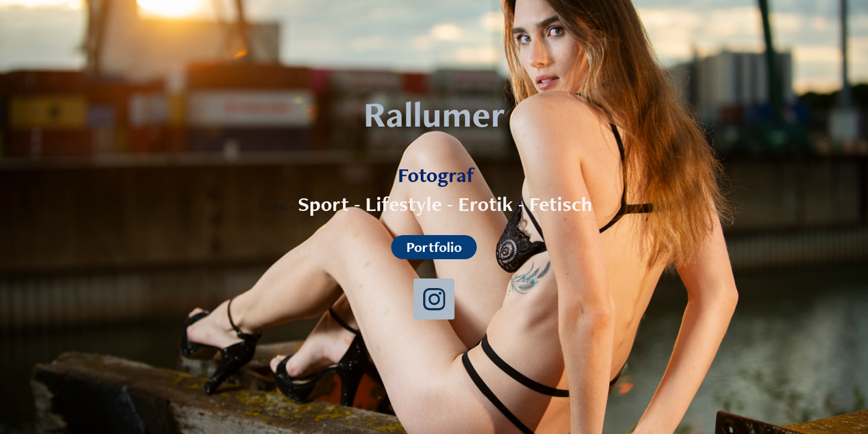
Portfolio (434, 247)
